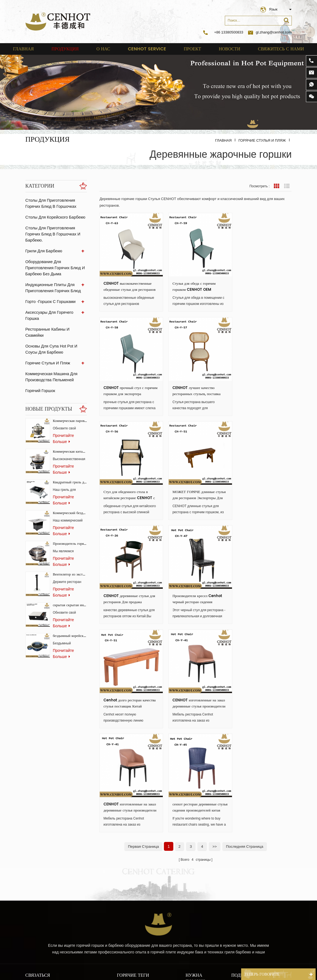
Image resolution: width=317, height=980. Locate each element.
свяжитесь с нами (281, 49)
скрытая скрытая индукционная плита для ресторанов (70, 596)
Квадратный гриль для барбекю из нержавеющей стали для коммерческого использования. (70, 473)
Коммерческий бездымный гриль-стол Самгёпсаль (70, 504)
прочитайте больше (63, 429)
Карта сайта (197, 831)
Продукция (65, 49)
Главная (23, 49)
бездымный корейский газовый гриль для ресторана (70, 627)
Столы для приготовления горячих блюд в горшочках (50, 203)
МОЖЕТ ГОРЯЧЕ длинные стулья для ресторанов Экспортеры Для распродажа (258, 384)
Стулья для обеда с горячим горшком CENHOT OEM (191, 283)
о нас (103, 49)
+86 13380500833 (229, 32)
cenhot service (147, 49)
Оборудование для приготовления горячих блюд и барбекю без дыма (54, 268)
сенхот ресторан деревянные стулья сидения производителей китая (260, 586)
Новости (230, 49)
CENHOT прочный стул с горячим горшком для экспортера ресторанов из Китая (261, 284)
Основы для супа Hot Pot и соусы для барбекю (51, 337)
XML (190, 849)
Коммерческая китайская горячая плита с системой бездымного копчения (70, 442)
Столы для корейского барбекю (54, 217)
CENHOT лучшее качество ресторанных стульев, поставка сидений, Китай (128, 384)
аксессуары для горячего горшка (56, 312)
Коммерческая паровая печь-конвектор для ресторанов (70, 412)
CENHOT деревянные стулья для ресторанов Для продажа (129, 485)
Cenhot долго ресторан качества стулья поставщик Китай (256, 485)
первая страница (143, 624)
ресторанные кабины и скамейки (56, 323)
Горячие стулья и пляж (262, 140)
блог (190, 840)
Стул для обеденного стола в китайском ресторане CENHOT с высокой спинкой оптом (195, 384)
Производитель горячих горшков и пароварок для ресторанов (70, 534)
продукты (194, 797)
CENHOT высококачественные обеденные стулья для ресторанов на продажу (128, 284)
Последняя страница (245, 624)
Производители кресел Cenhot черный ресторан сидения (194, 485)
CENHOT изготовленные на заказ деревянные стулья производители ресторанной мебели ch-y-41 (125, 586)
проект (192, 49)
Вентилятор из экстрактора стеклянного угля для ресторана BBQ (70, 565)
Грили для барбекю (43, 251)
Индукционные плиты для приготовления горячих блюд (52, 288)
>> (215, 624)
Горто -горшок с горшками (50, 302)
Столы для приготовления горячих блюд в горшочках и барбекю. (52, 234)
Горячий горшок (40, 378)
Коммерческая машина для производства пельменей (51, 365)
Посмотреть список (287, 186)
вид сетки (277, 186)
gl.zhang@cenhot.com (270, 32)
